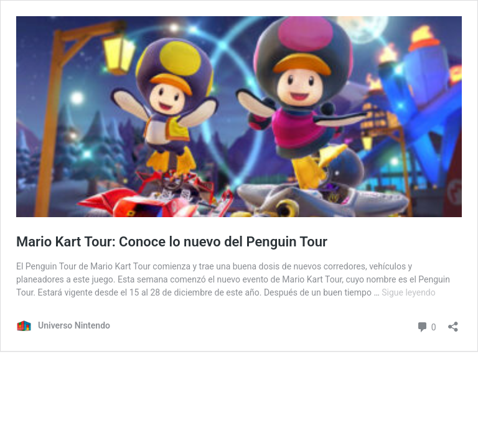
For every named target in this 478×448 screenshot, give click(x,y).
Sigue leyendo (409, 292)
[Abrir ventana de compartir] (453, 323)
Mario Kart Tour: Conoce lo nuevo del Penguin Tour (172, 242)
